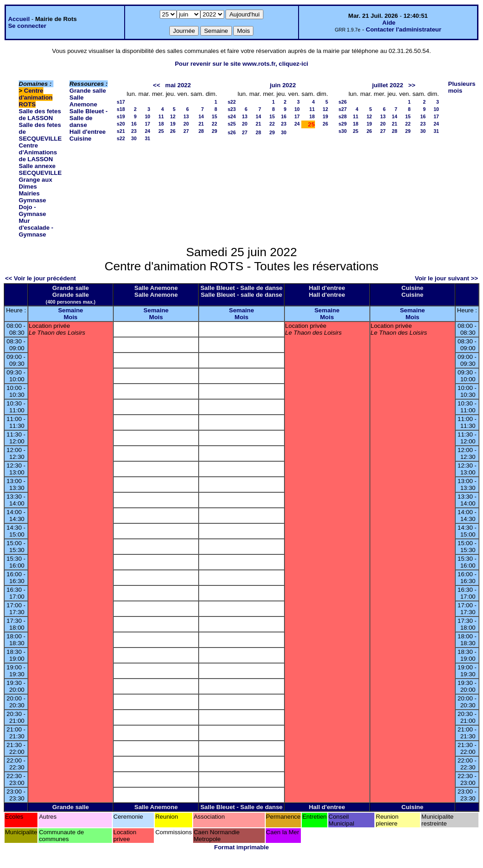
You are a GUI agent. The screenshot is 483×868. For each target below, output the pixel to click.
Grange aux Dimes (35, 183)
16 (134, 124)
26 (173, 131)
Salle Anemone (83, 101)
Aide (389, 23)
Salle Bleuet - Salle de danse (89, 118)
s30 (343, 131)
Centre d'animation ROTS (36, 97)
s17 (121, 102)
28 (201, 131)
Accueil (19, 19)
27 (186, 131)
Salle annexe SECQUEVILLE (40, 169)
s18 (121, 109)
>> (412, 85)
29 (215, 131)
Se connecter (27, 26)
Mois (70, 317)
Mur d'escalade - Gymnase (36, 228)
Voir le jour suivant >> (446, 278)
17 (147, 124)
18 (161, 124)
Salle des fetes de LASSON (40, 115)
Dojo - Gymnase (32, 210)
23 (134, 131)
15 (215, 116)
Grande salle (88, 91)
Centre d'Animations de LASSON (38, 152)
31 (147, 138)
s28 (343, 116)
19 (173, 124)
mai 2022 (178, 85)
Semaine (71, 310)
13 (186, 116)
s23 (232, 109)
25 (161, 131)
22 (215, 124)
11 (161, 116)
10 (147, 116)
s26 (232, 132)
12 (173, 116)
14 (201, 116)
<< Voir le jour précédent (40, 278)
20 (186, 124)
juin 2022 (283, 85)
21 (201, 124)
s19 (121, 116)
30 (134, 138)
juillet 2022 (388, 85)
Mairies (29, 193)
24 (147, 131)
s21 (121, 131)
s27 (343, 109)
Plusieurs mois (462, 87)
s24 (232, 116)
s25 (232, 124)
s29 (343, 124)
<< (157, 85)
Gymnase (32, 200)
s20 (121, 124)
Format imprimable (241, 847)
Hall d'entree (87, 132)
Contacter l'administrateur (403, 29)
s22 (121, 138)
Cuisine (80, 139)
